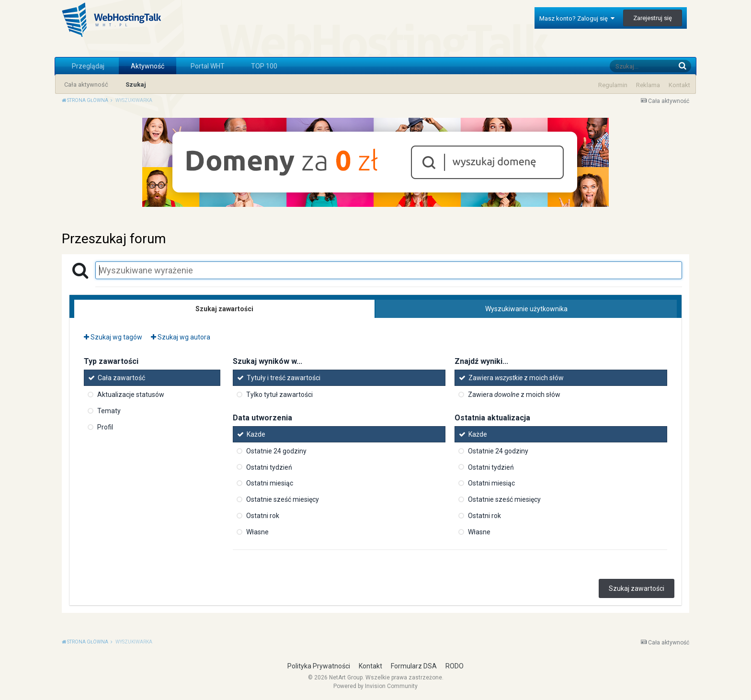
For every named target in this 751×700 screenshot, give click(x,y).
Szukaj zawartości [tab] (224, 309)
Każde (256, 434)
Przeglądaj (88, 66)
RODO (455, 666)
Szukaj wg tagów (113, 337)
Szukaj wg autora (181, 337)
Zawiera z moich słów (516, 378)
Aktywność (148, 66)
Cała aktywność (86, 85)
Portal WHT (208, 66)
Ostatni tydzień (269, 467)
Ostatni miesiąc (270, 483)
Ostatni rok (263, 516)
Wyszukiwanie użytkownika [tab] (526, 309)
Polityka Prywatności (319, 666)
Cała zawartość (121, 378)
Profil (105, 427)
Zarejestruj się (653, 18)
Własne (257, 532)
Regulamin (613, 85)
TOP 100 (264, 66)
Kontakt (679, 85)
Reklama (648, 85)
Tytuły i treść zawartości (284, 378)
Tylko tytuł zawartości (279, 395)
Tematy (109, 411)
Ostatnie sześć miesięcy (283, 499)
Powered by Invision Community (375, 686)
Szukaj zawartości (637, 588)
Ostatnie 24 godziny (276, 451)
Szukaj (136, 85)
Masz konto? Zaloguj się (577, 18)
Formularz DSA (414, 666)
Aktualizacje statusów (131, 395)
